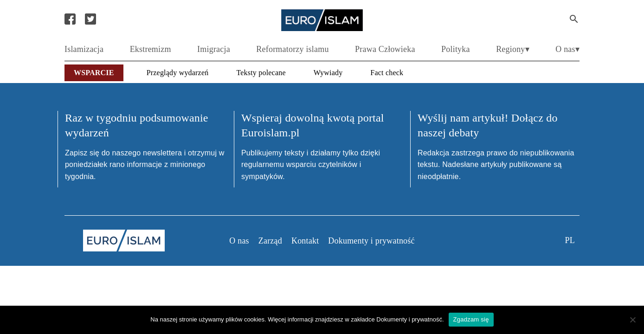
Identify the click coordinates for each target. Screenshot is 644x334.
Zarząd (270, 241)
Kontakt (305, 241)
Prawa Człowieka (385, 49)
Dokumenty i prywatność (371, 241)
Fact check (387, 73)
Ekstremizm (151, 49)
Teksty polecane (261, 73)
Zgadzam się (471, 319)
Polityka (456, 49)
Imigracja (214, 49)
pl (570, 240)
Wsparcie (94, 73)
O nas (565, 49)
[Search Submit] (574, 19)
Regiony (510, 49)
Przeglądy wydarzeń (178, 73)
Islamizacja (84, 49)
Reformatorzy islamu (292, 49)
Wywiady (328, 73)
